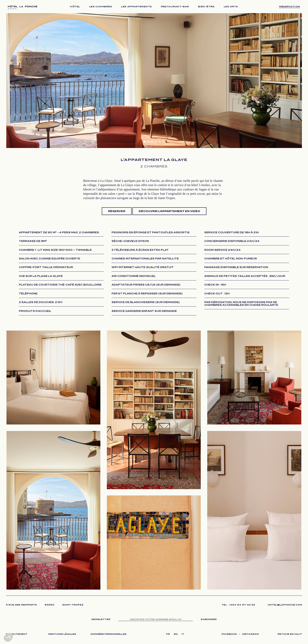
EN (176, 634)
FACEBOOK (229, 634)
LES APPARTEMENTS (136, 7)
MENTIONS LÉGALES (62, 634)
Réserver (117, 211)
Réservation (290, 7)
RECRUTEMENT (17, 634)
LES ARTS (231, 7)
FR (168, 634)
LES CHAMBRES (101, 7)
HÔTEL (75, 7)
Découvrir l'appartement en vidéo (169, 211)
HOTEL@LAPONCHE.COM (285, 605)
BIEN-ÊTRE (206, 7)
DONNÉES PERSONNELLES (109, 634)
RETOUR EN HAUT (290, 634)
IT (183, 634)
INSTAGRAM (251, 634)
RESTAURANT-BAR (175, 7)
